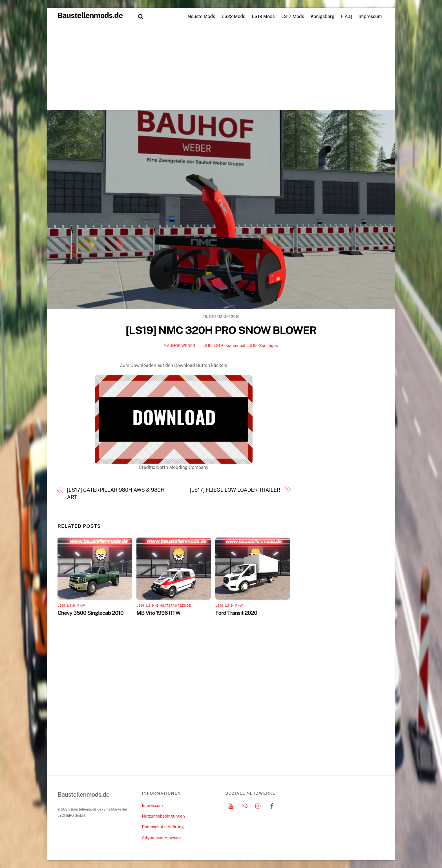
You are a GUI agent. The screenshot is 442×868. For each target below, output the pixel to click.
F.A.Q (347, 16)
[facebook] (272, 805)
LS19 (207, 345)
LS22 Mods (233, 16)
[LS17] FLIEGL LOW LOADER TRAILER (235, 490)
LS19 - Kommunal (230, 345)
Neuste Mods (201, 16)
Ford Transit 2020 (236, 613)
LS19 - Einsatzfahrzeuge (168, 606)
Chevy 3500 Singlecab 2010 (90, 613)
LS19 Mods (263, 16)
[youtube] (231, 805)
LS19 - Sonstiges (263, 345)
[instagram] (258, 805)
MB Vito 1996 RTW (158, 613)
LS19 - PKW (76, 606)
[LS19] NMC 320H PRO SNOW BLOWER (221, 330)
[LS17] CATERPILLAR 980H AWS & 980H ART (116, 494)
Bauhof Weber (180, 346)
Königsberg (323, 16)
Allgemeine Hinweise (162, 837)
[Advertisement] (221, 68)
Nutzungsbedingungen (163, 816)
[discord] (245, 805)
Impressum (370, 16)
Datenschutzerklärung (163, 827)
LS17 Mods (293, 16)
